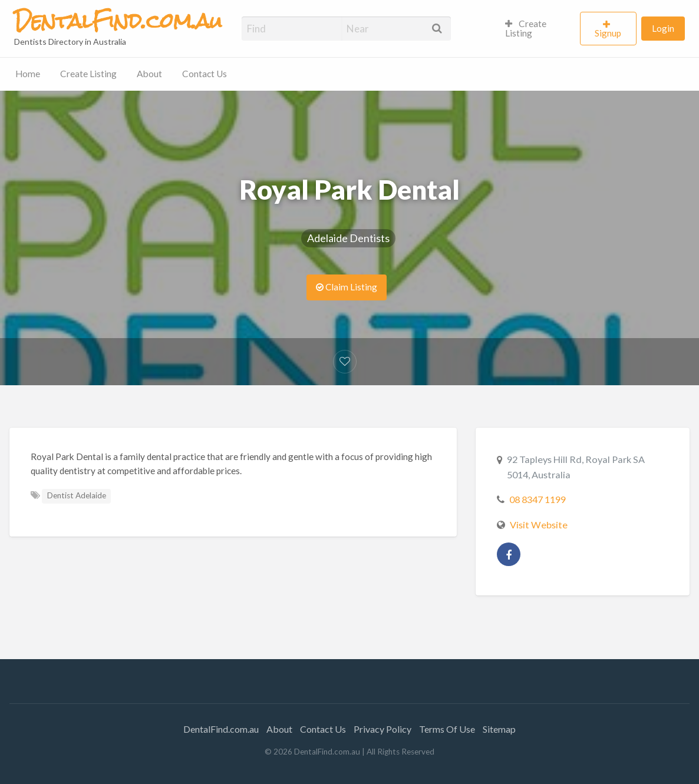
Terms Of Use (447, 729)
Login (663, 28)
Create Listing (526, 28)
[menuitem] (538, 29)
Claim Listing (347, 287)
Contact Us (205, 74)
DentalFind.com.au (221, 729)
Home (28, 74)
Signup (608, 33)
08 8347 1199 (538, 499)
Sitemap (499, 729)
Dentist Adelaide (77, 495)
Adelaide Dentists (348, 238)
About (149, 74)
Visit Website (539, 525)
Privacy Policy (383, 729)
